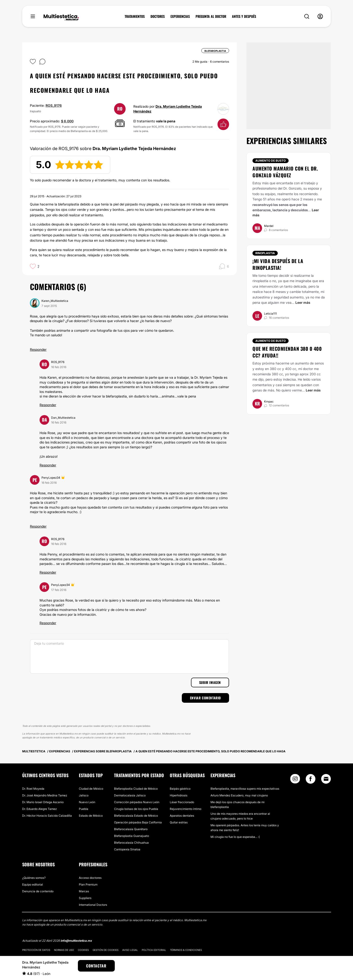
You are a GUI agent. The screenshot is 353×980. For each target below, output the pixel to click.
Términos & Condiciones (186, 950)
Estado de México (91, 816)
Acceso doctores (90, 878)
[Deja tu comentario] (129, 656)
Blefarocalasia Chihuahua (131, 843)
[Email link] (326, 779)
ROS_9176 (54, 105)
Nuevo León (87, 802)
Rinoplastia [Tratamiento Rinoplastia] (265, 253)
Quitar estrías (179, 822)
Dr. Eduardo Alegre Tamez (39, 809)
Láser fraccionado (182, 802)
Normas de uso (64, 950)
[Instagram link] (295, 780)
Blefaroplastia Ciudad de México (136, 789)
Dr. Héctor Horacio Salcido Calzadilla (47, 816)
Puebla (84, 809)
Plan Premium (88, 884)
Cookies (83, 950)
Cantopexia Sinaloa (127, 849)
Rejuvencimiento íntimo (186, 809)
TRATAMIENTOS (135, 16)
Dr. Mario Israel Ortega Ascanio (43, 802)
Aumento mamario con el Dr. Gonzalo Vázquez (285, 172)
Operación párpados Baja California (138, 822)
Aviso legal (130, 950)
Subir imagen (210, 682)
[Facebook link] (311, 780)
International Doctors (93, 905)
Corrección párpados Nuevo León (137, 802)
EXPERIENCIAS (180, 16)
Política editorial (154, 950)
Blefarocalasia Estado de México (136, 816)
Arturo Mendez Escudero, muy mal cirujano (239, 795)
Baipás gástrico (180, 789)
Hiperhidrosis (179, 795)
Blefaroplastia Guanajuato (132, 836)
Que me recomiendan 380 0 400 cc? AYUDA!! (287, 352)
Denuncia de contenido (38, 891)
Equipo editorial (33, 884)
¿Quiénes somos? (34, 878)
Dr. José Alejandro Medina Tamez (45, 795)
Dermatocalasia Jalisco (130, 795)
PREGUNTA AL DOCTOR (211, 16)
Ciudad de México (91, 789)
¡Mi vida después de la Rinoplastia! (278, 264)
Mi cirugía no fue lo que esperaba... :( (235, 837)
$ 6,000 (67, 121)
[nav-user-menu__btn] (320, 16)
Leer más (303, 302)
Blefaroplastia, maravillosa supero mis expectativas (245, 789)
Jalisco (84, 795)
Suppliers (85, 898)
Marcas (84, 891)
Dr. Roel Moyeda (33, 789)
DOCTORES (158, 16)
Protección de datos (36, 950)
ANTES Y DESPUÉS (244, 16)
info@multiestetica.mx (76, 941)
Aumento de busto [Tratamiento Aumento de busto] (271, 161)
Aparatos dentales (182, 816)
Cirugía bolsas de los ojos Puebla (136, 809)
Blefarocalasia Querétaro (131, 829)
